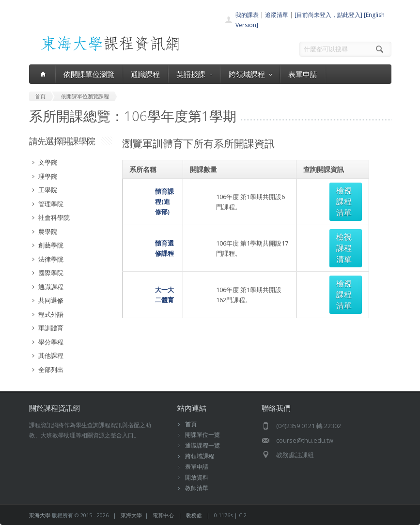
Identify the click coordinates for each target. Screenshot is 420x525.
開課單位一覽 (202, 435)
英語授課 (194, 74)
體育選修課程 (148, 215)
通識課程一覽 (202, 445)
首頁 (191, 424)
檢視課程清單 (337, 190)
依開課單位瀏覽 (89, 74)
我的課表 (247, 15)
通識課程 (145, 74)
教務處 (194, 515)
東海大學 (40, 515)
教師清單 (197, 488)
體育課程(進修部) (154, 190)
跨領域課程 (250, 74)
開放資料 (197, 477)
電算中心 (163, 515)
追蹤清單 (277, 15)
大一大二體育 (148, 239)
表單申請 (303, 74)
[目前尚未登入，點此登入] (328, 15)
